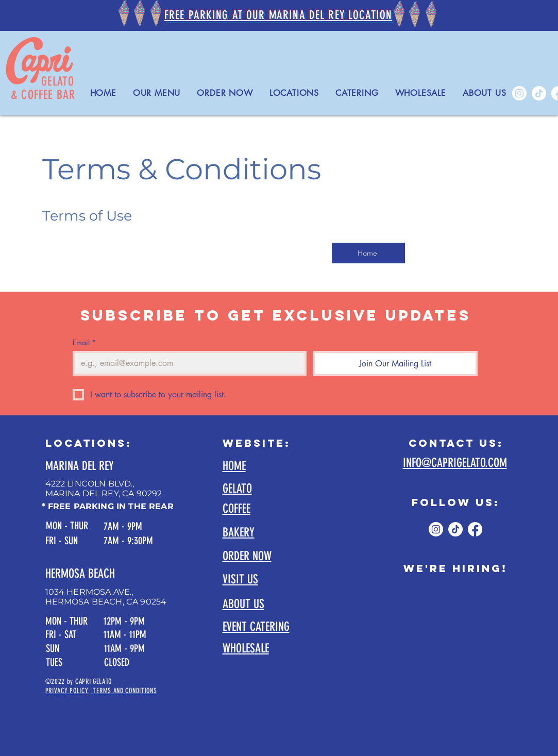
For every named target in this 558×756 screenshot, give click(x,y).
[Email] (187, 363)
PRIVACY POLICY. (67, 691)
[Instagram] (519, 93)
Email (84, 342)
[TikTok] (539, 93)
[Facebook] (475, 529)
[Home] (368, 253)
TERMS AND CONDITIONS (124, 691)
